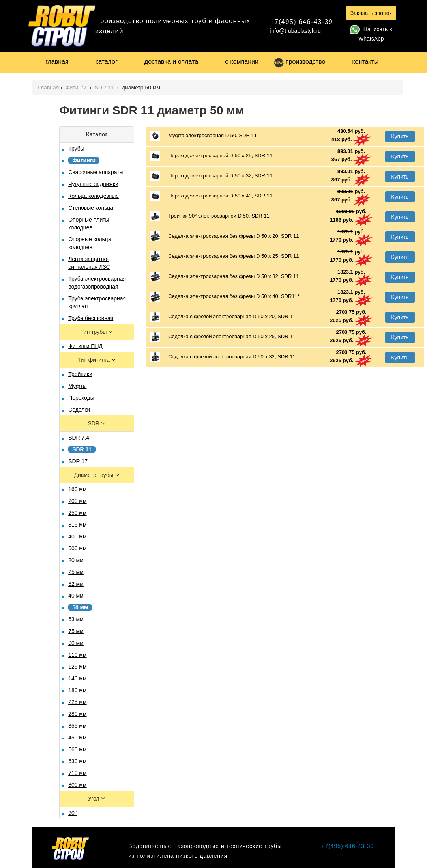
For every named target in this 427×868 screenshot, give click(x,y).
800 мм (78, 785)
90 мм (76, 643)
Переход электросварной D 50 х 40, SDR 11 (211, 196)
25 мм (76, 572)
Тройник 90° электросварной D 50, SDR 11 (210, 216)
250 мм (78, 513)
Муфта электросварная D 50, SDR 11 (204, 136)
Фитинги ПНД (85, 346)
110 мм (78, 655)
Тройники (80, 374)
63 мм (76, 619)
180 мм (78, 690)
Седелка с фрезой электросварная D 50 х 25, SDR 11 (223, 337)
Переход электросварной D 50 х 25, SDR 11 (211, 156)
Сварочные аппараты (96, 172)
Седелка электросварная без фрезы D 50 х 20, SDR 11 (225, 236)
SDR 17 (78, 461)
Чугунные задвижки (93, 184)
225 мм (78, 702)
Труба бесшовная (91, 318)
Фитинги (77, 88)
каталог (107, 62)
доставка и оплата (171, 62)
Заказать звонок (371, 13)
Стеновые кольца (91, 208)
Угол (95, 799)
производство (300, 62)
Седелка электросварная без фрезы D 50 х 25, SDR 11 (225, 256)
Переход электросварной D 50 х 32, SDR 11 (211, 176)
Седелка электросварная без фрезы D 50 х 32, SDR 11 (225, 277)
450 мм (78, 738)
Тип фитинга (95, 360)
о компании (242, 62)
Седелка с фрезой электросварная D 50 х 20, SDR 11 (223, 317)
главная (57, 62)
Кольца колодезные (94, 196)
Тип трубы (94, 332)
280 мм (78, 714)
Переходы (81, 398)
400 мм (78, 536)
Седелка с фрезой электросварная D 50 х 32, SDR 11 (223, 357)
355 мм (78, 726)
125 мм (78, 667)
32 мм (76, 584)
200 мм (78, 501)
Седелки (79, 410)
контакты (365, 62)
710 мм (78, 773)
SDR (94, 423)
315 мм (78, 525)
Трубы (76, 149)
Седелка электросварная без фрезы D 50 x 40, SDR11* (225, 297)
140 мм (78, 678)
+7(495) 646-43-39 (302, 22)
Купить (400, 136)
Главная (48, 88)
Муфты (77, 386)
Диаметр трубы (94, 475)
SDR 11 (105, 88)
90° (72, 813)
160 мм (78, 489)
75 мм (76, 631)
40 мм (76, 596)
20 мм (76, 560)
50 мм (80, 607)
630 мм (78, 761)
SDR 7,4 (79, 438)
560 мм (78, 749)
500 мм (78, 548)
